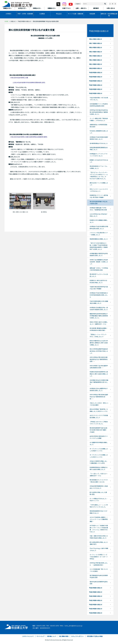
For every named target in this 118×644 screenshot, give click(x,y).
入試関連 (42, 14)
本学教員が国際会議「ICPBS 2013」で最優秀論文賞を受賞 (98, 209)
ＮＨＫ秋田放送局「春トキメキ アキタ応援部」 (99, 570)
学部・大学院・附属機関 (25, 14)
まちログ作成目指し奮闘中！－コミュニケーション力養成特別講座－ (99, 519)
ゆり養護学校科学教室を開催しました (99, 443)
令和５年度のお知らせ (96, 52)
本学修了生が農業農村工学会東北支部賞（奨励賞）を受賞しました (99, 262)
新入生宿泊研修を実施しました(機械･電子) (99, 543)
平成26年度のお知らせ (96, 89)
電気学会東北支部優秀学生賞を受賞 (99, 583)
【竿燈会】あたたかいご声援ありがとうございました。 (99, 423)
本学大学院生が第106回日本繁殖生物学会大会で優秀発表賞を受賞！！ (99, 359)
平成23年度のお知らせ (96, 592)
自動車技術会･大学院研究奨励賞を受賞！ (98, 126)
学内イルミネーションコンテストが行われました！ (99, 190)
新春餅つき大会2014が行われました (99, 161)
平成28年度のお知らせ (96, 81)
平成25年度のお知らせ (24, 21)
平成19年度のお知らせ (96, 609)
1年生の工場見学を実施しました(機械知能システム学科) (98, 462)
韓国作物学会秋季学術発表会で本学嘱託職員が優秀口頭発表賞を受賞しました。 (99, 316)
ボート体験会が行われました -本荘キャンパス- (98, 500)
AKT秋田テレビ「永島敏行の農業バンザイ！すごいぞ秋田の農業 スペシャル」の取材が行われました (99, 529)
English (78, 4)
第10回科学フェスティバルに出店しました (99, 275)
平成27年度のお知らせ (96, 85)
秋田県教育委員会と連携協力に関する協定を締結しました (99, 468)
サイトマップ (40, 636)
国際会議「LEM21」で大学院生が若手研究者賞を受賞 (99, 269)
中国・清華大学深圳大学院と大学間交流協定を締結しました (99, 537)
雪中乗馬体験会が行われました (99, 143)
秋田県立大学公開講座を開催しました (99, 221)
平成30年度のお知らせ (96, 72)
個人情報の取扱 (64, 636)
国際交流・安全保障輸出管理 (109, 15)
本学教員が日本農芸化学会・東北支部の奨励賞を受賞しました (99, 308)
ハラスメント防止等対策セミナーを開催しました (99, 234)
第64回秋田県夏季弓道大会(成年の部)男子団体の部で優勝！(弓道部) (98, 430)
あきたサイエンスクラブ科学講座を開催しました (99, 416)
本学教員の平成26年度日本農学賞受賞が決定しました (99, 138)
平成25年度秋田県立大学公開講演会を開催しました (99, 302)
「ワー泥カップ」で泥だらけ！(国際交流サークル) (99, 475)
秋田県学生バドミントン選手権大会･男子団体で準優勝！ (99, 196)
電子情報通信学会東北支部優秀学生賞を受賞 (99, 576)
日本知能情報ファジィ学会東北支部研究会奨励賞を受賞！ (99, 105)
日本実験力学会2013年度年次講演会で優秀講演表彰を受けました (99, 382)
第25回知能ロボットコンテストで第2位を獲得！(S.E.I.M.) (99, 481)
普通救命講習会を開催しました (99, 239)
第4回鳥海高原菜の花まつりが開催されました (98, 512)
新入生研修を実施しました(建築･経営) (98, 493)
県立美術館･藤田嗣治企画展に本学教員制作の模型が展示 (98, 329)
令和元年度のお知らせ (96, 68)
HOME (6, 21)
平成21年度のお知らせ (96, 600)
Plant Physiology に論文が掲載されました (99, 549)
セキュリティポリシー (78, 636)
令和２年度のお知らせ (96, 64)
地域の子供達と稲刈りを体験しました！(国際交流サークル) (99, 323)
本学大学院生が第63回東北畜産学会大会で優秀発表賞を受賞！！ (99, 397)
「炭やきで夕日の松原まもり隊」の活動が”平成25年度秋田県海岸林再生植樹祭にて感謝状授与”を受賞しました (99, 246)
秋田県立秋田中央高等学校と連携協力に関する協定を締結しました (99, 374)
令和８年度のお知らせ (96, 39)
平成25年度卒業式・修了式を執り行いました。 (99, 99)
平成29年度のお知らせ (96, 77)
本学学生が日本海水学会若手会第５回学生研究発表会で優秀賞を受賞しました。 (99, 112)
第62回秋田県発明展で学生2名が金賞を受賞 (99, 202)
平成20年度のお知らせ (96, 605)
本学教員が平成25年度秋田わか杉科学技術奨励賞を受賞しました (99, 295)
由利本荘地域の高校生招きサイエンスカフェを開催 (99, 437)
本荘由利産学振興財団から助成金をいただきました (99, 487)
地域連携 (92, 14)
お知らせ (13, 21)
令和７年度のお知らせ (96, 43)
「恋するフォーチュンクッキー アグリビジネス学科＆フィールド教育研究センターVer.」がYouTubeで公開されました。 (99, 175)
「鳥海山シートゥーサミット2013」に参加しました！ (98, 335)
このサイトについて (28, 636)
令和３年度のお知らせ (96, 60)
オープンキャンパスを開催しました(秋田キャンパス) (99, 450)
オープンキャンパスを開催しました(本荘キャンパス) (99, 456)
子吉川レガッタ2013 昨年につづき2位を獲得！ (99, 404)
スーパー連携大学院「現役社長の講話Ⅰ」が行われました (99, 119)
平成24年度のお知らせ (96, 588)
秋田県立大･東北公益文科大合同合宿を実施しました (98, 281)
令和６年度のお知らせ (96, 47)
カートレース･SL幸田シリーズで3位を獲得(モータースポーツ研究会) (99, 557)
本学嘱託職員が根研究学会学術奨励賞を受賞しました (99, 254)
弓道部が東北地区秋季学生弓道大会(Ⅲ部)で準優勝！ (99, 288)
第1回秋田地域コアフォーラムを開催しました (98, 167)
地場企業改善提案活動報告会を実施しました (99, 148)
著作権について (52, 636)
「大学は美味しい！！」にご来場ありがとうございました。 (99, 506)
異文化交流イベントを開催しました (99, 184)
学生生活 (59, 14)
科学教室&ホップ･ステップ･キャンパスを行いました (99, 155)
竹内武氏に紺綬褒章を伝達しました (99, 132)
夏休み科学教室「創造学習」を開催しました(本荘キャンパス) (99, 410)
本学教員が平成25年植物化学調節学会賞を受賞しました (99, 227)
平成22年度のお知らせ (96, 596)
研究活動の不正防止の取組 (95, 636)
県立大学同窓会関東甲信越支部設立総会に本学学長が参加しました (99, 351)
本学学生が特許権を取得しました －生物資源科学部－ (99, 564)
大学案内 (8, 14)
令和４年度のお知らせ (96, 56)
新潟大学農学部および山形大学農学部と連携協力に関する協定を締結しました (99, 343)
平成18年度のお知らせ (96, 613)
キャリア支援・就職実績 (75, 14)
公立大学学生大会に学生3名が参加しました (98, 215)
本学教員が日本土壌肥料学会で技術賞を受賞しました (99, 389)
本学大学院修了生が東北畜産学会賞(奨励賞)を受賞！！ (99, 367)
